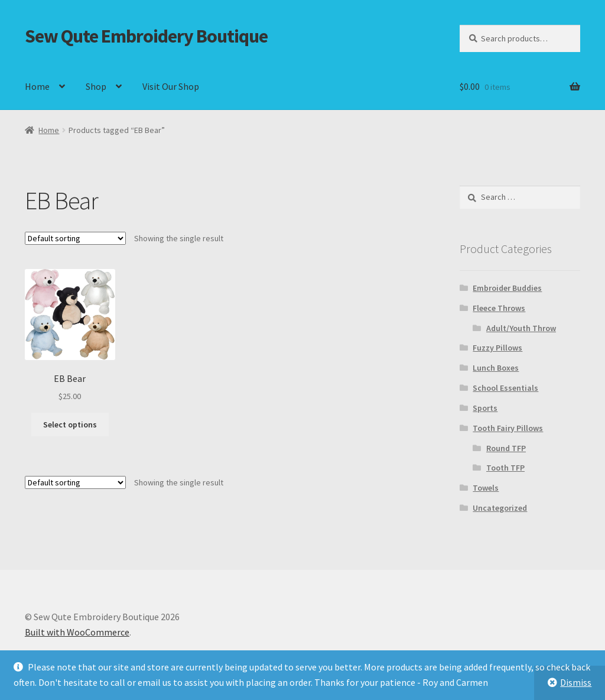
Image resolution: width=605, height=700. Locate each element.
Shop (96, 86)
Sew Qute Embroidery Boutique (146, 36)
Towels (486, 488)
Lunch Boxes (496, 368)
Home (37, 86)
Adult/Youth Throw (521, 328)
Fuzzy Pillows (497, 348)
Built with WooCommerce (77, 632)
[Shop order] (75, 238)
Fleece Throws (499, 308)
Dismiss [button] (576, 682)
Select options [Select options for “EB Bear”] (70, 424)
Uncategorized (500, 508)
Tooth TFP (505, 468)
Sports (485, 408)
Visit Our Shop (171, 86)
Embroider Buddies (507, 288)
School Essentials (505, 388)
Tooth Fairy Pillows (508, 428)
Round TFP (506, 448)
